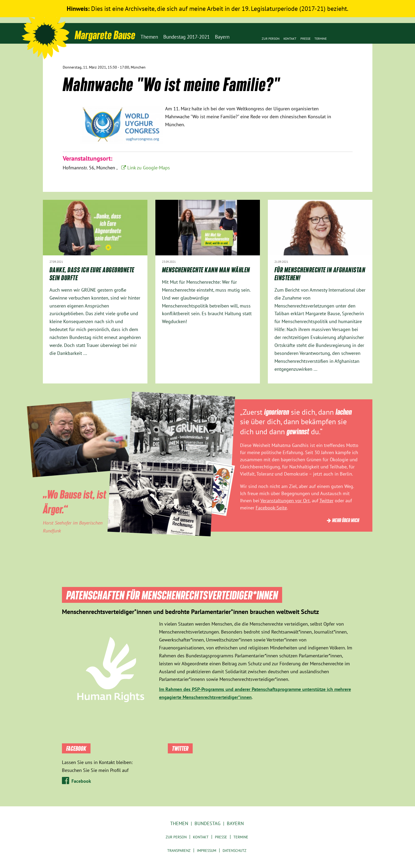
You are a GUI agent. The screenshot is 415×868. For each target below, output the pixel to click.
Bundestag (207, 823)
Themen (179, 823)
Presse (305, 39)
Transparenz (179, 851)
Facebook (81, 781)
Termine (321, 39)
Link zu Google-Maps (149, 168)
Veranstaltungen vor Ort (285, 501)
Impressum (207, 851)
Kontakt (290, 39)
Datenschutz (234, 851)
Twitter (326, 501)
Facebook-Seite (271, 508)
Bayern (235, 823)
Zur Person (271, 39)
